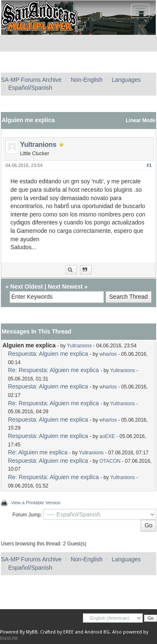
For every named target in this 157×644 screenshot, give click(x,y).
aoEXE (107, 436)
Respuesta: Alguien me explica (48, 354)
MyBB (32, 632)
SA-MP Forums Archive (31, 80)
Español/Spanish (30, 88)
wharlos (108, 354)
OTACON (110, 461)
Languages (126, 80)
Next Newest (65, 287)
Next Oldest (27, 287)
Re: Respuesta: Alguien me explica (53, 370)
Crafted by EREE (57, 632)
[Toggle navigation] (140, 11)
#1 (149, 165)
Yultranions (38, 145)
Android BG (97, 632)
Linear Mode (141, 120)
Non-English (87, 80)
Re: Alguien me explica (38, 452)
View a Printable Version (36, 503)
